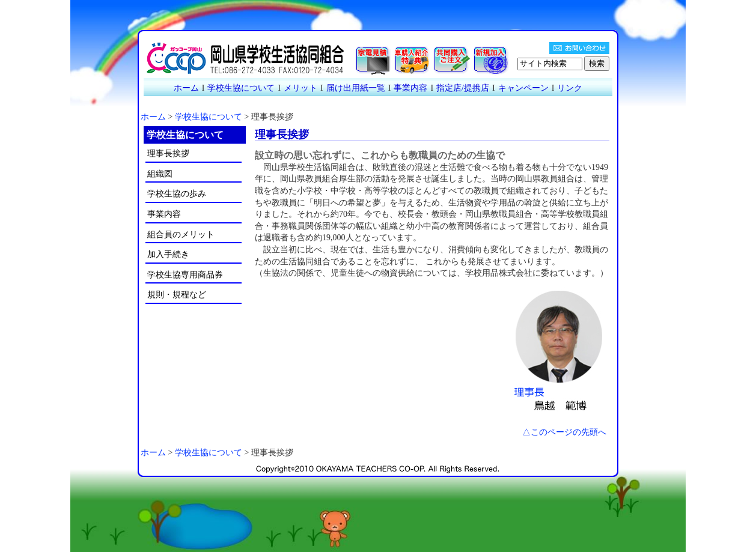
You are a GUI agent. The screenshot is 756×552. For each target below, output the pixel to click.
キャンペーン (523, 88)
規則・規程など (177, 295)
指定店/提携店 (463, 88)
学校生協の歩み (177, 194)
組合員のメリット (181, 235)
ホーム (186, 88)
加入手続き (168, 254)
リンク (570, 88)
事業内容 (410, 88)
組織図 (160, 174)
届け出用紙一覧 (356, 88)
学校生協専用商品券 (185, 275)
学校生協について (241, 88)
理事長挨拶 (168, 153)
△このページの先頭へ (564, 432)
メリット (300, 88)
